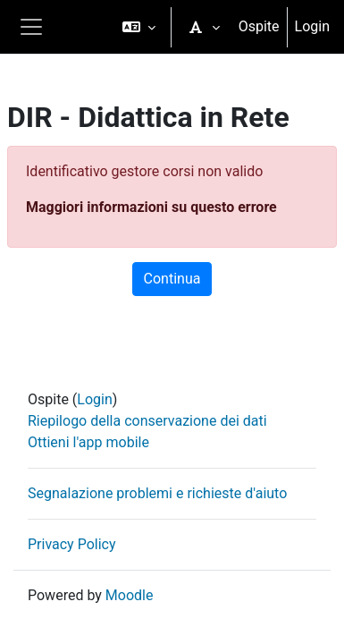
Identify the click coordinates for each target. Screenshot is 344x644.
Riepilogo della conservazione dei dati (147, 421)
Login (312, 26)
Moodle (130, 595)
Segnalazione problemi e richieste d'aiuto (157, 493)
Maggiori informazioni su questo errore (151, 207)
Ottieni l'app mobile (88, 442)
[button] (139, 27)
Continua (172, 279)
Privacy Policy (72, 544)
